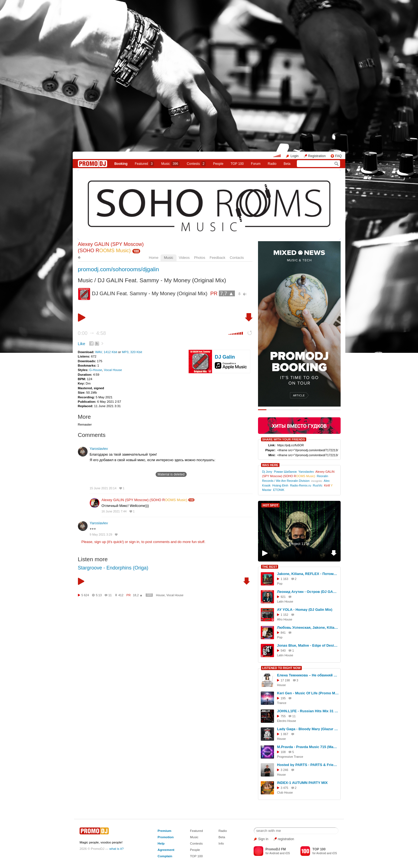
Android (274, 853)
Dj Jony (267, 472)
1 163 (284, 579)
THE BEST (270, 567)
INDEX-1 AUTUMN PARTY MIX (302, 783)
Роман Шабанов (285, 472)
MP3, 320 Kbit (132, 352)
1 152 (284, 615)
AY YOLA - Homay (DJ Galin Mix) (305, 610)
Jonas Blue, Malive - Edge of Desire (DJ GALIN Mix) (308, 645)
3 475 (284, 788)
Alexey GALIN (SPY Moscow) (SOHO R (145, 500)
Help (161, 843)
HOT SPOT (270, 505)
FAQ (338, 156)
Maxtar (267, 490)
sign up (100, 542)
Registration (317, 156)
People (218, 164)
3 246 (284, 770)
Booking (121, 164)
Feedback (217, 258)
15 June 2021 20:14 (103, 488)
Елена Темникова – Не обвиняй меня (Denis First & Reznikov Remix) (308, 675)
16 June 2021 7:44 (114, 511)
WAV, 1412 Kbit (106, 352)
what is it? (116, 849)
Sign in (263, 839)
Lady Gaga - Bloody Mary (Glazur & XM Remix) (308, 729)
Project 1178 (299, 544)
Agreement (166, 850)
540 (283, 651)
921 (283, 597)
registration (286, 839)
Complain (165, 856)
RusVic (318, 485)
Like (82, 344)
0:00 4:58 (92, 333)
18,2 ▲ (138, 595)
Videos (184, 258)
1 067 (284, 734)
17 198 (285, 680)
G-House (96, 370)
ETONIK (279, 490)
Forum (256, 164)
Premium (164, 831)
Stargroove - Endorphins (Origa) (113, 568)
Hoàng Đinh (280, 485)
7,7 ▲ (227, 293)
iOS (288, 853)
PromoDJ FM (276, 849)
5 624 (85, 595)
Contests (196, 843)
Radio (272, 164)
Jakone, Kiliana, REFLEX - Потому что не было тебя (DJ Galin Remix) (308, 574)
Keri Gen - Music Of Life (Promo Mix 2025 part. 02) (308, 693)
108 (283, 752)
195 (283, 698)
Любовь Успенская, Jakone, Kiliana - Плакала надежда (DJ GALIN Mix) (308, 628)
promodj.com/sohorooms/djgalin (119, 269)
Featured (145, 164)
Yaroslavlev (99, 449)
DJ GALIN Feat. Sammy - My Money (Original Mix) (162, 280)
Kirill (328, 485)
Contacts (237, 258)
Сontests (196, 164)
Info (221, 843)
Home (154, 258)
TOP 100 (237, 164)
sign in (134, 542)
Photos (200, 258)
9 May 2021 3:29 (101, 534)
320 (149, 595)
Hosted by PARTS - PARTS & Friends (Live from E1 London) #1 (308, 765)
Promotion (165, 837)
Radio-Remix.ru (301, 485)
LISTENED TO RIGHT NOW (281, 668)
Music (170, 164)
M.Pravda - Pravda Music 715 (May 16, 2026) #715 (308, 747)
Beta (287, 164)
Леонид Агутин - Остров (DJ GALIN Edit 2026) (308, 592)
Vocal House (113, 370)
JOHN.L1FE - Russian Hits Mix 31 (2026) (308, 711)
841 (283, 633)
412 (121, 595)
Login (294, 156)
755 (283, 716)
